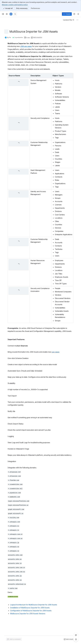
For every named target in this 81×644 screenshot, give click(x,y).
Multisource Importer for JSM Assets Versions (28, 614)
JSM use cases (26, 46)
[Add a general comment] (14, 639)
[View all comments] (76, 635)
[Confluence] (11, 14)
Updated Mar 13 (69, 20)
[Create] (67, 14)
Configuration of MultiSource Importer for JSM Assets (31, 611)
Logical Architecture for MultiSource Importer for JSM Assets (34, 605)
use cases (56, 352)
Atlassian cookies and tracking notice (15, 5)
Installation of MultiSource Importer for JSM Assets (30, 608)
